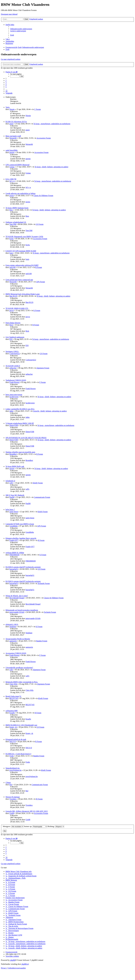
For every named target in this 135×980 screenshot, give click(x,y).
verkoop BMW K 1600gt (15, 553)
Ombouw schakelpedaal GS (16, 222)
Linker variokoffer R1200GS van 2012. (20, 409)
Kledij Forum (38, 483)
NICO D (13, 741)
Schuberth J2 (10, 481)
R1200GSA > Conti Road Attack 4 (18, 754)
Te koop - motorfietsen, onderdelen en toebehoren (52, 124)
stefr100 (12, 267)
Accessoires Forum (44, 138)
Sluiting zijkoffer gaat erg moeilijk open (20, 452)
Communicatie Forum (42, 497)
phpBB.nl (25, 964)
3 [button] (6, 83)
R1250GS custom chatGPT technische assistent (23, 567)
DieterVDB (14, 425)
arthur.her (13, 368)
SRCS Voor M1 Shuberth (15, 495)
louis (11, 253)
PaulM (12, 497)
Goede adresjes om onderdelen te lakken (20, 193)
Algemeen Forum (43, 368)
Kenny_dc (13, 727)
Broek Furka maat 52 (13, 696)
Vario (8, 107)
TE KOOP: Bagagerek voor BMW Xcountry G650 (24, 237)
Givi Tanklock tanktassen (15, 337)
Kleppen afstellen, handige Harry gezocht (21, 538)
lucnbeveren (14, 397)
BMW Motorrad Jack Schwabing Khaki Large (23, 294)
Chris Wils (13, 684)
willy (11, 483)
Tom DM (13, 224)
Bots (11, 210)
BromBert (13, 454)
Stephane (13, 627)
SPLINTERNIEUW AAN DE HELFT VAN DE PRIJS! (26, 438)
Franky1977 (14, 540)
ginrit (11, 124)
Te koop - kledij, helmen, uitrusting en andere (51, 167)
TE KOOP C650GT (13, 366)
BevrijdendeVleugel (17, 598)
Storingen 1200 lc (12, 351)
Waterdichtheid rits (13, 768)
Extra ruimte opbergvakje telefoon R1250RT (22, 265)
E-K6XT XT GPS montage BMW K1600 (21, 251)
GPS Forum (40, 282)
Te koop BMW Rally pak (15, 466)
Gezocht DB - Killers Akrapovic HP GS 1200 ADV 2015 (27, 811)
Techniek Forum (44, 583)
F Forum (42, 382)
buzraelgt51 (14, 569)
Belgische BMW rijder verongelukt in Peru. (22, 682)
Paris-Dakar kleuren (13, 323)
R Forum (39, 267)
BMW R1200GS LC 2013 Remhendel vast (21, 725)
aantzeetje (13, 641)
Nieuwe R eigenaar (13, 797)
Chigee (8, 783)
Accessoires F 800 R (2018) (16, 653)
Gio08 (12, 813)
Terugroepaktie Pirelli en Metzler (18, 639)
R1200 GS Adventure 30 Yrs (16, 122)
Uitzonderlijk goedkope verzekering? (19, 668)
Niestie (12, 109)
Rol (11, 785)
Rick (11, 325)
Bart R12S (13, 296)
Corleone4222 (15, 354)
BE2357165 (14, 698)
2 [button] (6, 81)
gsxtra (12, 196)
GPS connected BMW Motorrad (17, 165)
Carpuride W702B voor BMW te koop (20, 524)
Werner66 (13, 138)
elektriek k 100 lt (12, 624)
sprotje (12, 469)
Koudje (12, 713)
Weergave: (13, 826)
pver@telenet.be (15, 770)
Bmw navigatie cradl (13, 136)
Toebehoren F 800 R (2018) (16, 380)
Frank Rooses (14, 382)
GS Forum (40, 224)
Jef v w (12, 181)
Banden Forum (42, 641)
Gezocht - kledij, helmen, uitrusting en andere (50, 411)
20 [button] (6, 91)
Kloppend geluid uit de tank (16, 739)
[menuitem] (21, 29)
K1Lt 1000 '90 (11, 179)
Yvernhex (13, 799)
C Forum (37, 109)
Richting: (56, 826)
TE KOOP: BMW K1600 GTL (17, 308)
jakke (11, 411)
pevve (12, 310)
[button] (11, 72)
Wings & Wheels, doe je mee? (17, 596)
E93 (11, 339)
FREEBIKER (14, 555)
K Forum (37, 310)
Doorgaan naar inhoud (9, 14)
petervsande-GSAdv (17, 612)
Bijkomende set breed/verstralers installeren (22, 610)
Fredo (11, 756)
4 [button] (6, 85)
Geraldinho (13, 526)
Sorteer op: (36, 826)
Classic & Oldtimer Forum (43, 196)
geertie (12, 152)
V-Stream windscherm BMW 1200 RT (20, 423)
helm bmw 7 (10, 510)
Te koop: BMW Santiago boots (17, 208)
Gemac (12, 167)
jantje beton (14, 512)
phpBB (13, 960)
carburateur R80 (12, 711)
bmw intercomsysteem (14, 395)
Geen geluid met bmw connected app (19, 280)
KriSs (11, 239)
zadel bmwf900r (12, 150)
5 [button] (6, 87)
